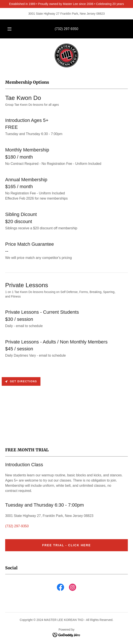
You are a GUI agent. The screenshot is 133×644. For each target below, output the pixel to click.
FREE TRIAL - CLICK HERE (66, 545)
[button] (11, 29)
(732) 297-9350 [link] (66, 29)
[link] (66, 55)
